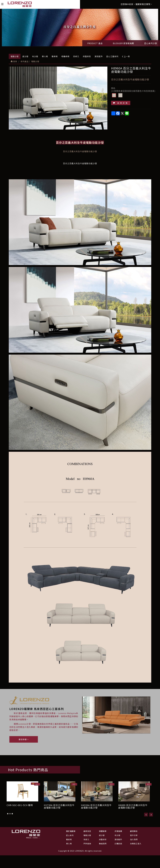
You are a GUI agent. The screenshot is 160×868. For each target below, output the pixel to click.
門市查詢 (87, 844)
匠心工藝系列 (112, 56)
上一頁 (126, 56)
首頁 (14, 61)
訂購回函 (118, 844)
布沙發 (35, 56)
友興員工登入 (136, 844)
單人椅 (45, 56)
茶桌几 (76, 56)
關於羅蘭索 (71, 831)
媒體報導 (103, 831)
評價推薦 (118, 831)
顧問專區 (134, 831)
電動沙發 (15, 56)
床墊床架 (87, 56)
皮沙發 (25, 56)
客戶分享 (134, 835)
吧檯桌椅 (65, 56)
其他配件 (99, 56)
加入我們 (134, 839)
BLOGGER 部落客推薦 (123, 43)
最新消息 (87, 831)
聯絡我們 (103, 844)
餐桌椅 (55, 56)
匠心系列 (70, 835)
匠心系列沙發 (151, 43)
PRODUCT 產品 (95, 43)
